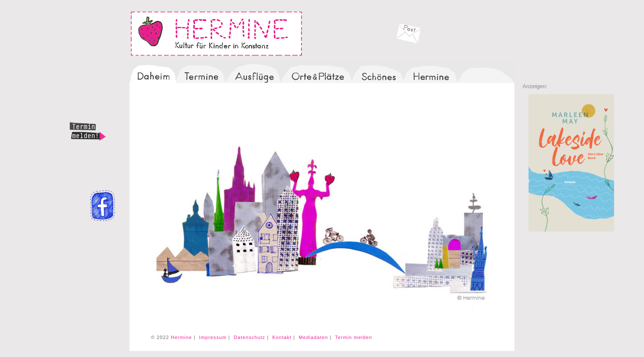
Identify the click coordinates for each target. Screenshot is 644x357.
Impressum (213, 337)
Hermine (182, 337)
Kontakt (282, 337)
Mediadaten (313, 337)
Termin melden (354, 337)
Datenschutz (250, 337)
